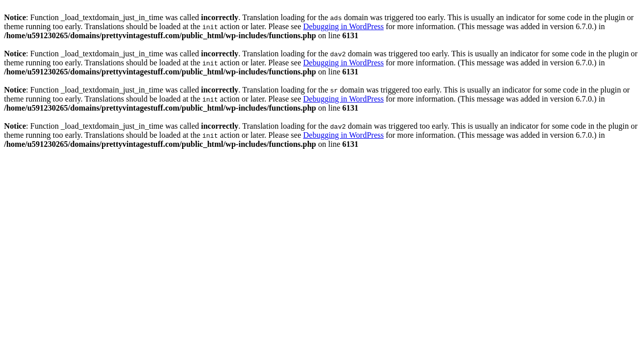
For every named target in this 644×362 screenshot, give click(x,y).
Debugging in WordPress (343, 26)
